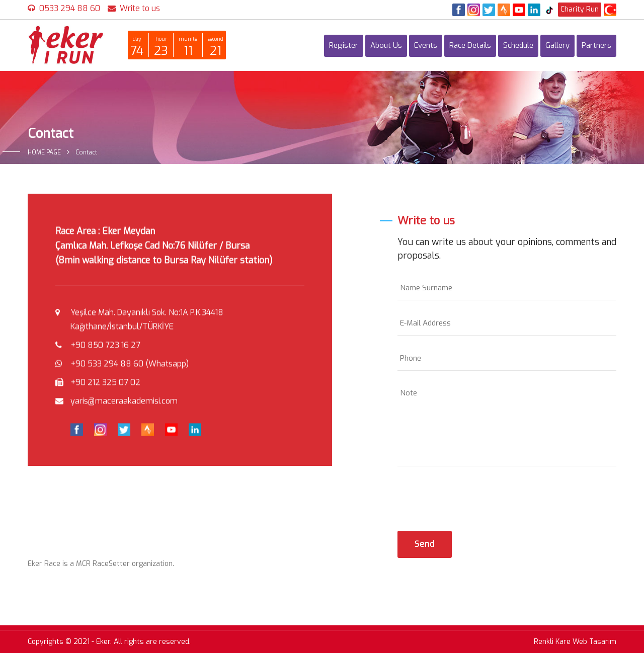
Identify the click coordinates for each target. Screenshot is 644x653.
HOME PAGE (44, 152)
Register (344, 45)
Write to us (140, 8)
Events (426, 45)
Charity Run (580, 9)
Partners (596, 45)
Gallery (557, 45)
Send (425, 544)
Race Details (470, 45)
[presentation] (474, 496)
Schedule (518, 45)
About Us (386, 45)
